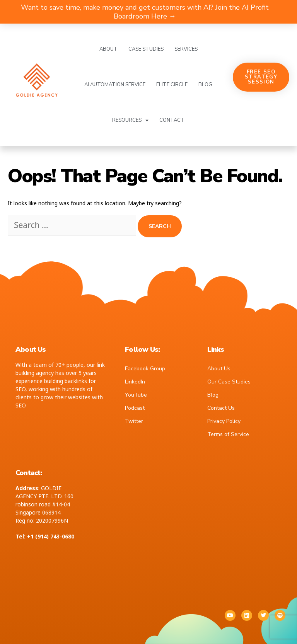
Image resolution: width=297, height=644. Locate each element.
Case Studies (146, 49)
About (108, 49)
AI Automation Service (115, 85)
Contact (172, 120)
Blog (205, 85)
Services (186, 49)
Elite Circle (172, 85)
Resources (130, 120)
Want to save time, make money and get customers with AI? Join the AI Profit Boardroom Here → (145, 12)
